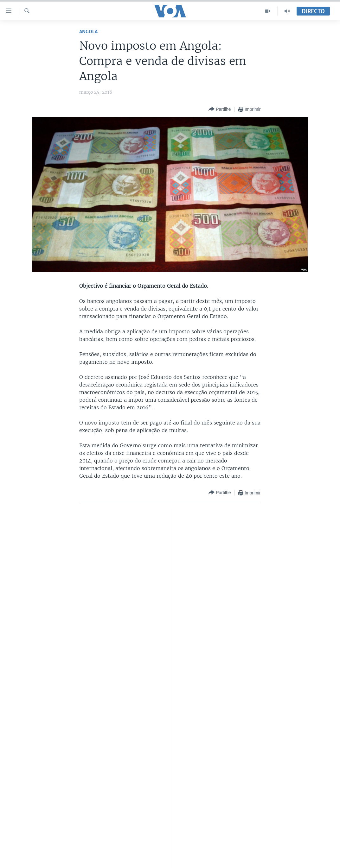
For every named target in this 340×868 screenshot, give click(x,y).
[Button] (220, 109)
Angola (88, 32)
